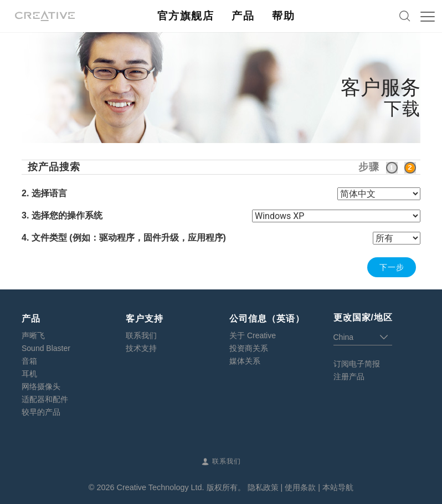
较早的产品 (41, 412)
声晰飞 (33, 335)
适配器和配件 (45, 399)
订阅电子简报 (357, 364)
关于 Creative (253, 335)
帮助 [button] (283, 16)
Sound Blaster (46, 348)
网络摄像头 (41, 386)
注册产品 (349, 376)
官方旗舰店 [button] (186, 16)
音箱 (29, 361)
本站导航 (338, 487)
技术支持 (141, 348)
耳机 (29, 374)
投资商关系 (249, 348)
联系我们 (141, 335)
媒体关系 (245, 361)
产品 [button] (243, 16)
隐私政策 (263, 487)
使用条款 (300, 487)
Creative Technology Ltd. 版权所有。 (181, 487)
